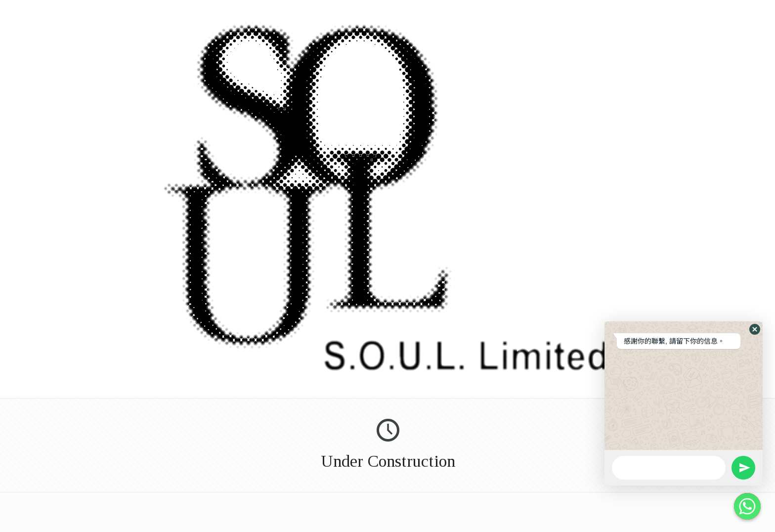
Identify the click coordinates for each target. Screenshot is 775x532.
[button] (755, 329)
